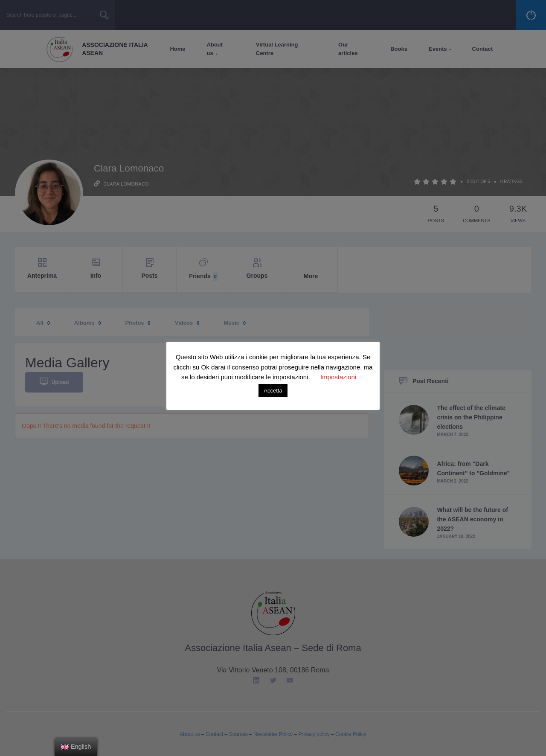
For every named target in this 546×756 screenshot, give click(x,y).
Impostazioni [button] (338, 377)
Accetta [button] (273, 391)
